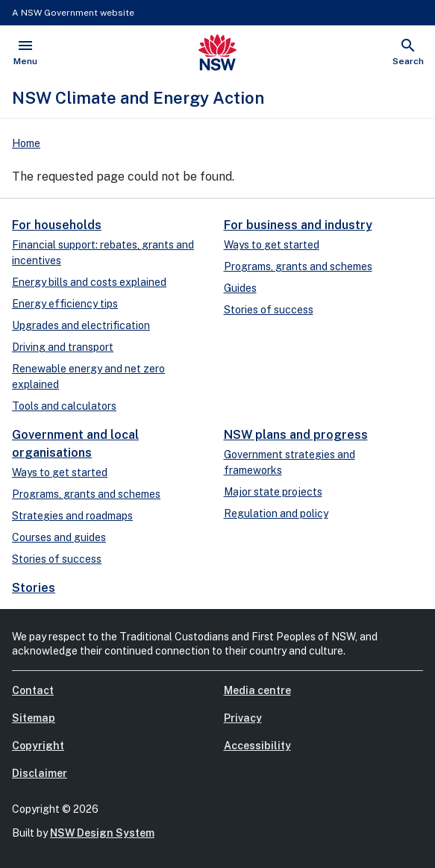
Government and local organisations (75, 444)
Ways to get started (272, 245)
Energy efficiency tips (65, 304)
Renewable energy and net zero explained (88, 377)
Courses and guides (59, 537)
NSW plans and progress (296, 435)
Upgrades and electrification (81, 325)
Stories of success (269, 310)
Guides (240, 288)
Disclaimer (40, 773)
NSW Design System (102, 833)
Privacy (243, 718)
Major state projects (273, 492)
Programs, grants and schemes (298, 266)
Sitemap (34, 718)
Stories (34, 588)
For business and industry (298, 225)
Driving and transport (63, 347)
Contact (33, 690)
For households (57, 225)
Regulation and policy (276, 513)
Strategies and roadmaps (72, 516)
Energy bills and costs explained (89, 282)
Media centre (257, 690)
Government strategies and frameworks (290, 462)
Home (26, 143)
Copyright (38, 746)
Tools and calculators (64, 406)
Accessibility (257, 746)
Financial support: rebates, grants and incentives (103, 253)
